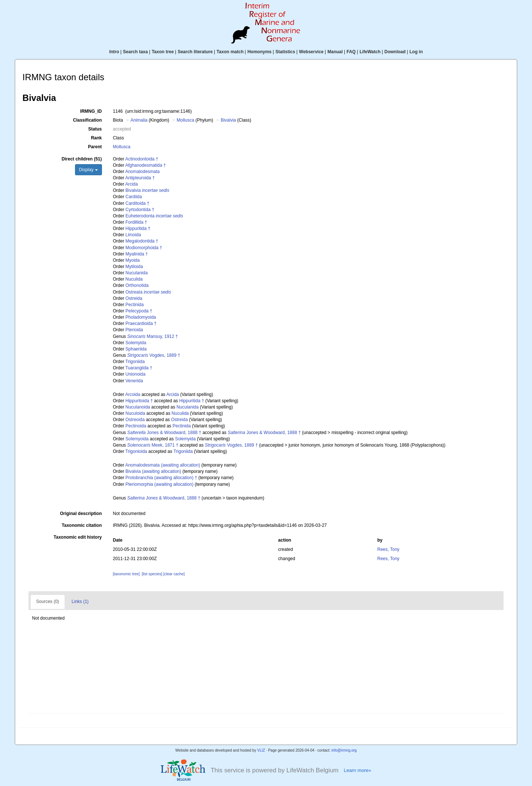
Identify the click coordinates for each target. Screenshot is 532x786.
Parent (95, 147)
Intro (114, 52)
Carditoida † (138, 203)
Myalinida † (137, 254)
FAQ (351, 52)
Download (395, 52)
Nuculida (134, 279)
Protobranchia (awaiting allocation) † (161, 478)
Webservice (311, 52)
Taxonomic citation (82, 525)
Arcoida (133, 394)
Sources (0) (48, 602)
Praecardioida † (141, 323)
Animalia (139, 120)
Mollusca (185, 120)
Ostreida (134, 298)
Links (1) (80, 602)
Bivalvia (228, 120)
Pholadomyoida (141, 317)
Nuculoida (135, 413)
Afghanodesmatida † (146, 165)
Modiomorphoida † (144, 248)
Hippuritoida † (139, 401)
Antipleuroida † (140, 178)
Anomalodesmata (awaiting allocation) (163, 465)
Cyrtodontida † (140, 210)
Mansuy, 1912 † (152, 336)
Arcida (132, 184)
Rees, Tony (388, 549)
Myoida (133, 260)
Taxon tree (163, 52)
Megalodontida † (142, 241)
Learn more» (357, 770)
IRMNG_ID (91, 111)
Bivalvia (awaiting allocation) (154, 471)
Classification (87, 120)
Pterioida (134, 330)
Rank (96, 138)
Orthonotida (137, 285)
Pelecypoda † (139, 311)
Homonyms (260, 52)
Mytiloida (134, 267)
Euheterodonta (154, 216)
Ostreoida (135, 420)
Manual (335, 52)
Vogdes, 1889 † (154, 355)
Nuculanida (137, 273)
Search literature (195, 52)
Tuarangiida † (139, 368)
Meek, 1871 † (153, 445)
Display (88, 170)
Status (95, 129)
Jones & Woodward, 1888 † (164, 433)
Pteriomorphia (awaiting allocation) (160, 484)
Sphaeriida (136, 349)
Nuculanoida (138, 407)
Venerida (134, 381)
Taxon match (230, 52)
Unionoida (136, 374)
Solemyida (136, 343)
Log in (416, 52)
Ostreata (148, 292)
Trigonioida (136, 451)
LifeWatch (370, 52)
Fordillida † (137, 222)
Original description (81, 514)
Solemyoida (137, 439)
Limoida (133, 235)
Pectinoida (136, 426)
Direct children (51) (82, 159)
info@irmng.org (344, 750)
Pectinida (135, 305)
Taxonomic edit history (78, 537)
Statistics (285, 52)
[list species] (152, 574)
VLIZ (261, 750)
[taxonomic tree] (126, 574)
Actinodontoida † (142, 159)
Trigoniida (135, 362)
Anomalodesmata (142, 172)
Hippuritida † (138, 228)
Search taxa (135, 52)
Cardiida (134, 197)
